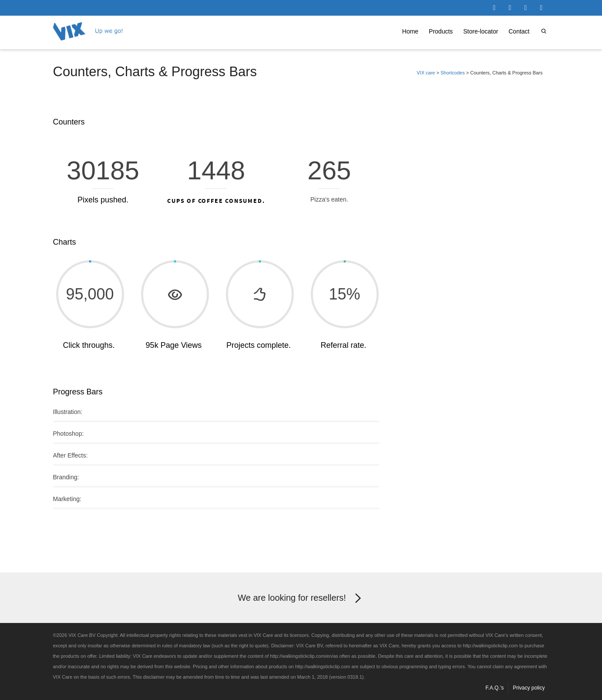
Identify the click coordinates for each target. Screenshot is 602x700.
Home (410, 31)
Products (441, 31)
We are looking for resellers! (301, 599)
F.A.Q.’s (494, 688)
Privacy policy (529, 688)
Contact (519, 31)
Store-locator (481, 31)
